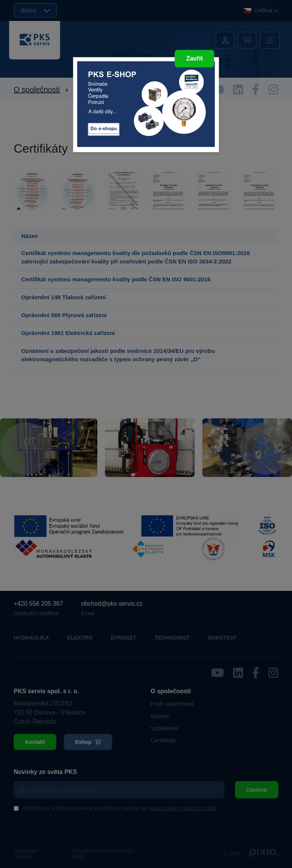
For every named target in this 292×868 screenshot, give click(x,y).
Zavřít (195, 58)
